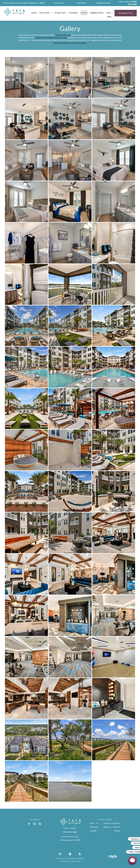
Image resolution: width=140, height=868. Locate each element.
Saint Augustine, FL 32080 (70, 840)
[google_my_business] (40, 824)
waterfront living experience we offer (51, 38)
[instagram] (34, 824)
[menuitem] (34, 13)
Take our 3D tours (63, 35)
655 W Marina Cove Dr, (70, 836)
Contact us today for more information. (70, 43)
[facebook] (29, 824)
